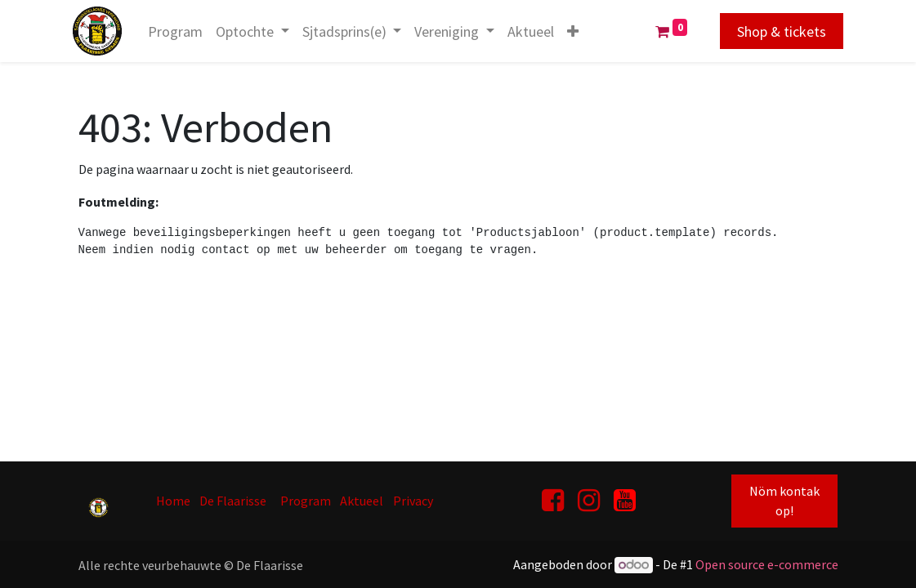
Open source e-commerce (767, 564)
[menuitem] (181, 31)
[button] (578, 31)
